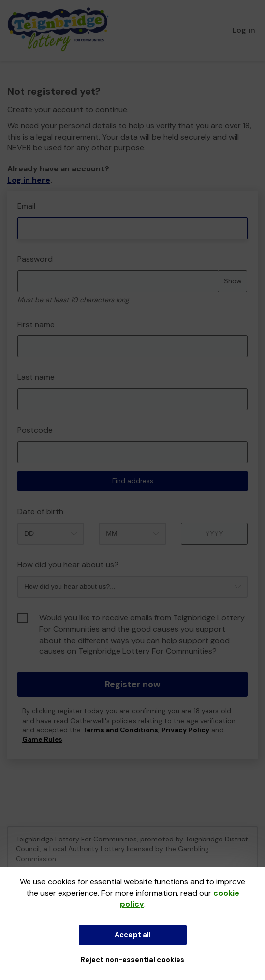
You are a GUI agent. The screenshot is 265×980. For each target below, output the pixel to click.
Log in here (29, 180)
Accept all (133, 935)
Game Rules (42, 740)
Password (35, 259)
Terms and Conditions (120, 730)
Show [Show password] (233, 281)
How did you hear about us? (68, 565)
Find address (133, 481)
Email (26, 206)
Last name (36, 377)
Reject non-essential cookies (132, 960)
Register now (133, 684)
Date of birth (40, 512)
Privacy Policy (185, 730)
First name (36, 324)
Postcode (35, 430)
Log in (244, 30)
